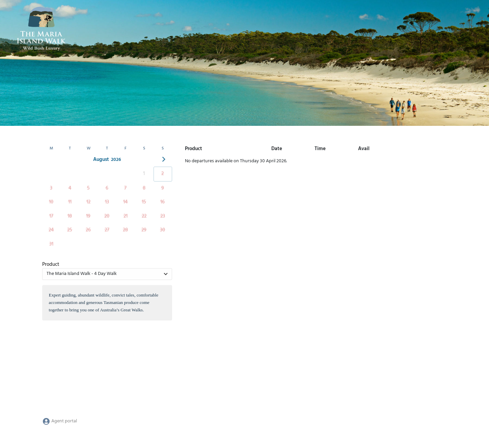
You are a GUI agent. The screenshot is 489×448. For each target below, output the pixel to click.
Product (51, 264)
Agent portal (60, 421)
